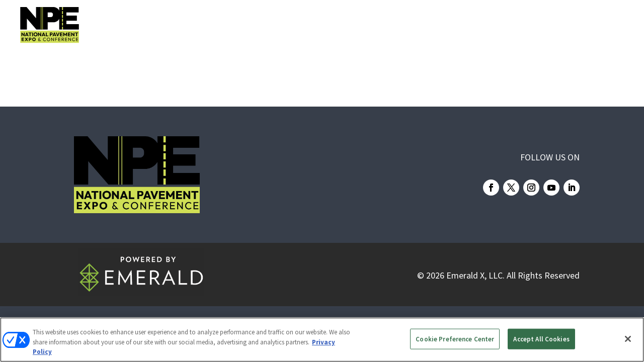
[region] (322, 340)
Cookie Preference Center (455, 339)
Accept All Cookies (541, 339)
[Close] (628, 339)
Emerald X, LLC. (475, 275)
